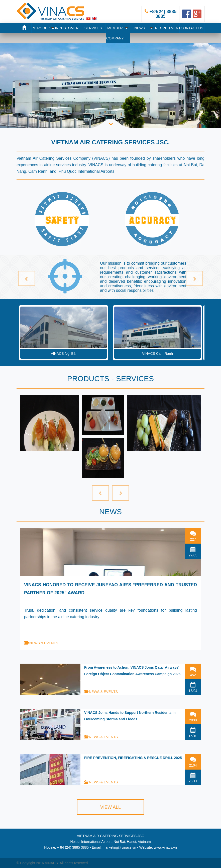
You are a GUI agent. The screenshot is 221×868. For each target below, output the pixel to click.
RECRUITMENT (168, 28)
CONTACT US (192, 28)
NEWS (144, 28)
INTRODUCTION (44, 28)
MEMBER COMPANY (117, 33)
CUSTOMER (68, 28)
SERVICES (93, 28)
